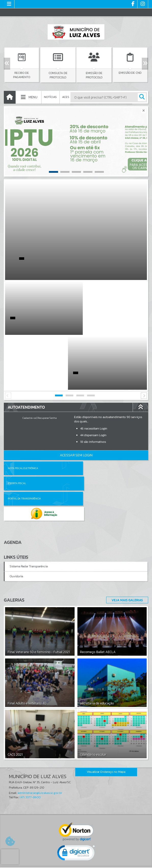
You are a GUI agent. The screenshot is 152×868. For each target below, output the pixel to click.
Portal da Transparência (24, 428)
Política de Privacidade (76, 863)
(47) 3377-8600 (30, 712)
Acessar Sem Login (76, 400)
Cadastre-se (29, 363)
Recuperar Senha (47, 363)
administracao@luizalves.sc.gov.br (40, 708)
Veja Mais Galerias (126, 515)
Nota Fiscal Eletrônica (23, 413)
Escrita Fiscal (89, 413)
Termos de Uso (76, 859)
